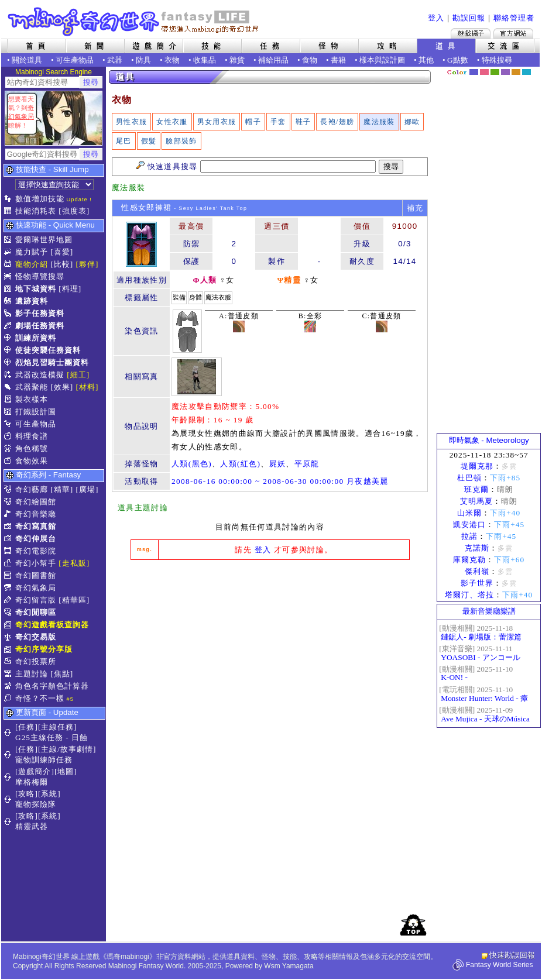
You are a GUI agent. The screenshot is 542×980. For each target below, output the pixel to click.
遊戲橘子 (471, 33)
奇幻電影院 (36, 551)
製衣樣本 (32, 399)
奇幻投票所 (36, 661)
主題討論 (32, 674)
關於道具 (27, 60)
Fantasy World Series (500, 965)
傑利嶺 (477, 571)
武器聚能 (32, 387)
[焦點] (62, 674)
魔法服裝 (379, 122)
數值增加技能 (40, 199)
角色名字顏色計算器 (52, 686)
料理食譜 (32, 436)
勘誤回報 (469, 18)
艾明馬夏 (476, 501)
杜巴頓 (469, 478)
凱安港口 (469, 525)
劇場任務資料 (40, 326)
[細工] (78, 375)
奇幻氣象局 (36, 588)
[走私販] (74, 563)
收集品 (205, 60)
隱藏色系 (533, 68)
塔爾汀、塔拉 (469, 595)
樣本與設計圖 (382, 60)
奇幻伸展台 (36, 539)
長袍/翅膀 (337, 122)
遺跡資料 (32, 301)
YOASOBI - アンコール (480, 657)
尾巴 (124, 141)
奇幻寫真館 (36, 526)
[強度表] (74, 211)
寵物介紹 (32, 264)
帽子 (253, 122)
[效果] (62, 387)
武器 (115, 60)
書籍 (338, 60)
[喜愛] (62, 252)
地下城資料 (36, 289)
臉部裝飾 (181, 141)
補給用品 (273, 60)
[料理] (70, 289)
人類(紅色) (240, 464)
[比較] (62, 264)
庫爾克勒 (469, 560)
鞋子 (303, 122)
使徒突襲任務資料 (48, 350)
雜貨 (237, 60)
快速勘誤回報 (512, 955)
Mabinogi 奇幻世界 (134, 22)
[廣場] (88, 489)
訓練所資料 (36, 338)
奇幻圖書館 (36, 575)
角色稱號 (32, 448)
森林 (495, 72)
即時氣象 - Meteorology (489, 440)
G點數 (458, 60)
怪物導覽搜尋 (40, 276)
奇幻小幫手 (36, 563)
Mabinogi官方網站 (513, 33)
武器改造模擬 (40, 375)
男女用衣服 (217, 122)
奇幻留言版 (36, 600)
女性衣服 (172, 122)
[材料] (88, 387)
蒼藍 (526, 72)
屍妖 (278, 464)
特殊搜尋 (497, 60)
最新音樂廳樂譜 (489, 611)
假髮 (149, 141)
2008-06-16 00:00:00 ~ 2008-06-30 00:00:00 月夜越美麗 (280, 481)
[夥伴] (88, 264)
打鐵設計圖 (36, 412)
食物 (310, 60)
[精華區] (74, 600)
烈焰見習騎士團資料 (52, 362)
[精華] (62, 489)
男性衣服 (131, 122)
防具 (143, 60)
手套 (278, 122)
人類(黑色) (192, 464)
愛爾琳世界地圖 (44, 240)
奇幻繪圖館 (36, 502)
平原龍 (307, 464)
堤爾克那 (477, 466)
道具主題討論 (143, 508)
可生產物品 (75, 60)
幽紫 (505, 72)
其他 (426, 60)
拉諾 (469, 536)
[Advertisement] (489, 255)
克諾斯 (477, 548)
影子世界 (477, 583)
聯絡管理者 (514, 18)
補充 (415, 208)
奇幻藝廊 (32, 489)
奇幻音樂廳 (36, 514)
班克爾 (476, 489)
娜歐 (412, 122)
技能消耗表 (36, 211)
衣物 (172, 60)
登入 (436, 18)
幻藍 (474, 72)
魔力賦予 (32, 252)
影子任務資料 (40, 313)
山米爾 (469, 513)
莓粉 (484, 72)
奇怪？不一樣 (40, 698)
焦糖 (516, 72)
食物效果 (32, 461)
